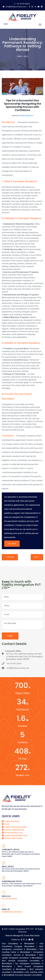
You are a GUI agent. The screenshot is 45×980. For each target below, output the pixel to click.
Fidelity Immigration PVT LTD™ (21, 929)
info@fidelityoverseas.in (12, 912)
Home (19, 56)
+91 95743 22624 (23, 4)
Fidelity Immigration (26, 115)
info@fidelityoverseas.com (16, 7)
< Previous (10, 557)
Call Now (12, 544)
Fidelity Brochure (11, 821)
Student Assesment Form (15, 835)
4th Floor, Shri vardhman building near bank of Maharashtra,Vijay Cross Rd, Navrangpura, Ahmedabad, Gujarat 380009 (24, 656)
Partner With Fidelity (12, 838)
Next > (37, 557)
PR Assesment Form (12, 833)
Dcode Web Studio (32, 936)
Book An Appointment (13, 830)
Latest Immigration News (15, 827)
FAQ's (6, 824)
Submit (10, 636)
